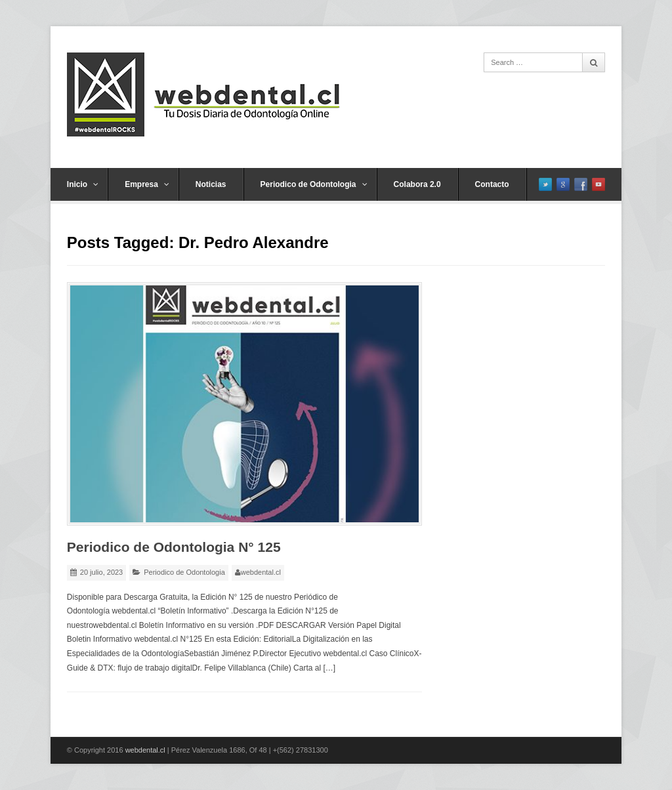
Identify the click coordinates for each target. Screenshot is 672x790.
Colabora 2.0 (417, 184)
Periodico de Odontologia (314, 184)
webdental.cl (261, 572)
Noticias (211, 184)
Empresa (147, 184)
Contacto (492, 184)
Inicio (83, 184)
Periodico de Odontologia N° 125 (174, 547)
